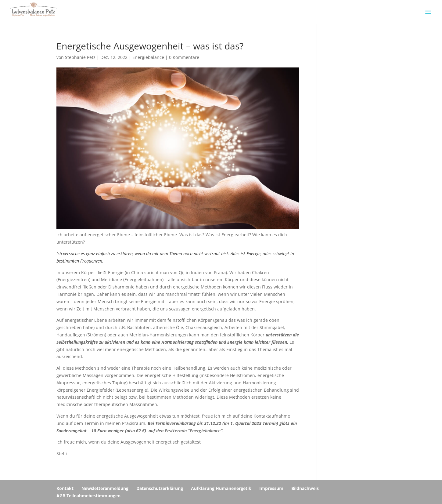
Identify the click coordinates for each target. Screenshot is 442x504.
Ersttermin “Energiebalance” (194, 431)
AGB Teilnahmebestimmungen (88, 496)
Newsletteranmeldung (105, 488)
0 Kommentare (184, 57)
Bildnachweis (305, 488)
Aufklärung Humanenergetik (221, 488)
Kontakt (65, 488)
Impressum (271, 488)
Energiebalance (148, 57)
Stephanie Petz (80, 57)
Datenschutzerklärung (160, 488)
